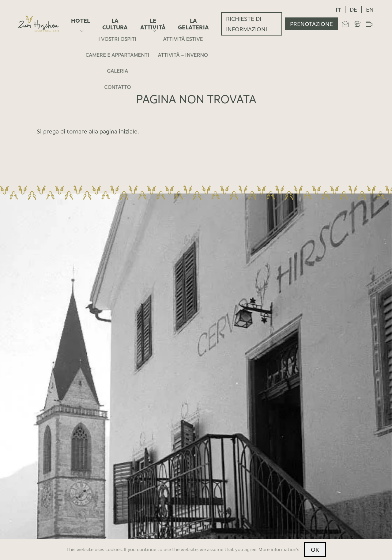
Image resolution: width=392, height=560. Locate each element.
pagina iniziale (119, 131)
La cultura (115, 24)
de (353, 9)
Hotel (81, 21)
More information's (279, 549)
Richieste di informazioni (247, 24)
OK (315, 550)
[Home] (39, 24)
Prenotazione (311, 24)
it (338, 9)
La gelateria (193, 24)
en (370, 9)
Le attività (153, 24)
